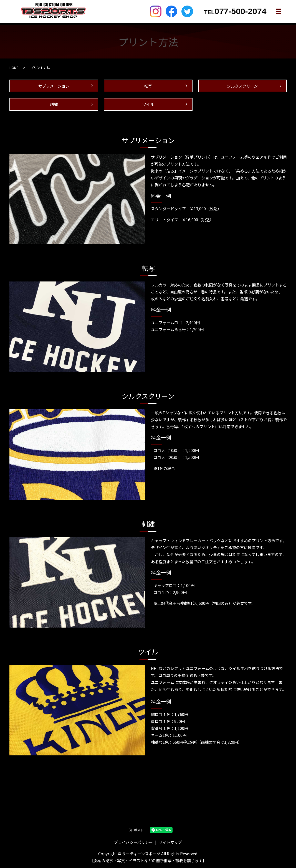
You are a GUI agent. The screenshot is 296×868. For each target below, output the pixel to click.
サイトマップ (170, 842)
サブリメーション (54, 86)
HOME (14, 68)
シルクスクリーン (242, 86)
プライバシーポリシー (133, 842)
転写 (148, 86)
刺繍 (54, 104)
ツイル (148, 104)
